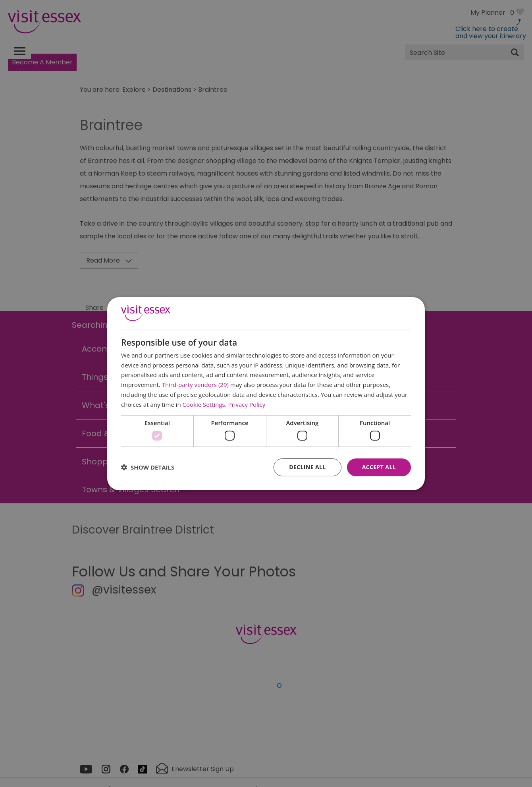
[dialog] (266, 393)
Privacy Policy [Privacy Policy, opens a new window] (247, 404)
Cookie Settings (204, 404)
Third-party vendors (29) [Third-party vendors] (195, 385)
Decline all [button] (307, 467)
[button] (148, 467)
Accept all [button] (379, 467)
